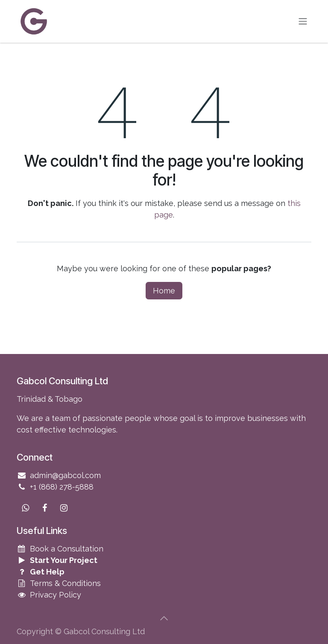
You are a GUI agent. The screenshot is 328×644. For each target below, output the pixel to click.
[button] (164, 618)
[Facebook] (44, 508)
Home (164, 291)
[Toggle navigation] (303, 22)
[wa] (25, 508)
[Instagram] (64, 508)
